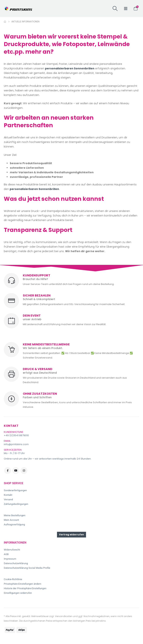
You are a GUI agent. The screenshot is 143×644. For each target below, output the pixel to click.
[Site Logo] (18, 9)
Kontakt (8, 495)
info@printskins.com (16, 444)
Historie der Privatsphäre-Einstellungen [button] (25, 588)
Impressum (10, 559)
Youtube (16, 471)
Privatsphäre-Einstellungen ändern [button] (23, 584)
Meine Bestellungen (15, 515)
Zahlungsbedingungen (16, 504)
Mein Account (11, 520)
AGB (6, 554)
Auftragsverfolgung (14, 524)
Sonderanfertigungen (15, 490)
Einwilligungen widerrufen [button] (18, 593)
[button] (115, 9)
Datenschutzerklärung (16, 563)
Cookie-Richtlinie (13, 579)
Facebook (8, 471)
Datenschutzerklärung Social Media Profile (27, 568)
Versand (8, 499)
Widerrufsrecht (12, 550)
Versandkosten (64, 616)
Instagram (24, 471)
